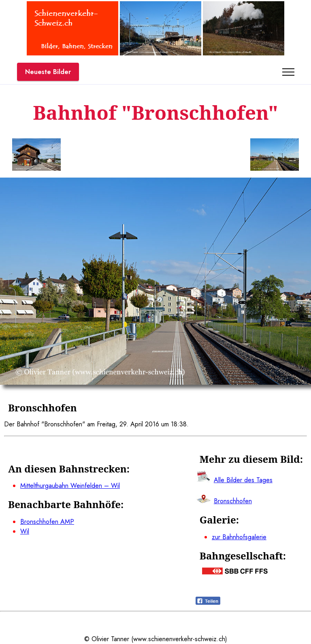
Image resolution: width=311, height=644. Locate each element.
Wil (25, 531)
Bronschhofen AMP (47, 522)
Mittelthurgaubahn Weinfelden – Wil (70, 486)
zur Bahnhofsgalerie (239, 537)
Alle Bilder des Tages (243, 480)
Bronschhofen (233, 501)
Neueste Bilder (48, 72)
